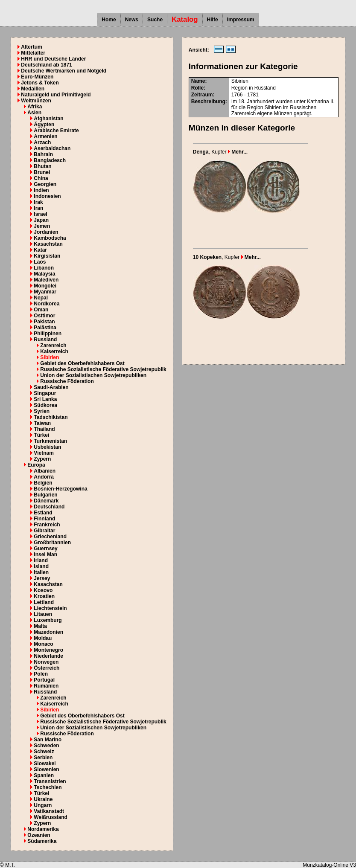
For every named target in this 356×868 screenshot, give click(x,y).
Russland (45, 340)
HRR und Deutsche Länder (53, 59)
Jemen (42, 226)
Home (109, 20)
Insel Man (45, 554)
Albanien (45, 471)
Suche (155, 20)
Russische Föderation (67, 381)
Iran (38, 208)
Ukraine (43, 799)
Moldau (43, 638)
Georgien (45, 184)
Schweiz (44, 752)
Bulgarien (45, 495)
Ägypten (44, 125)
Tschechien (48, 787)
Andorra (44, 477)
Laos (40, 262)
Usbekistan (47, 447)
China (41, 178)
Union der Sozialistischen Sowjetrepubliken (93, 375)
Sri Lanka (45, 399)
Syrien (42, 411)
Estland (43, 513)
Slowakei (45, 763)
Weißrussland (50, 817)
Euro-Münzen (37, 77)
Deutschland (49, 507)
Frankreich (47, 525)
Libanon (44, 268)
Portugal (44, 680)
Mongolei (45, 286)
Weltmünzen (36, 101)
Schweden (46, 746)
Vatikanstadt (49, 811)
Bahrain (43, 154)
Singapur (45, 393)
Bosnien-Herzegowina (60, 489)
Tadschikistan (51, 417)
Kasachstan (48, 244)
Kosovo (43, 590)
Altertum (31, 47)
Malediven (46, 280)
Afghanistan (48, 119)
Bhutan (42, 166)
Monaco (43, 644)
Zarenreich (53, 345)
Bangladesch (50, 160)
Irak (38, 202)
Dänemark (46, 501)
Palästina (45, 328)
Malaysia (44, 274)
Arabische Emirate (56, 131)
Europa (36, 465)
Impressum (241, 20)
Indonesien (47, 196)
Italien (41, 572)
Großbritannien (52, 543)
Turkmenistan (50, 441)
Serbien (43, 758)
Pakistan (44, 322)
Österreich (47, 668)
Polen (41, 674)
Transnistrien (50, 781)
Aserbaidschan (52, 148)
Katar (40, 250)
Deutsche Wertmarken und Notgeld (64, 71)
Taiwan (42, 423)
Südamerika (42, 841)
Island (41, 566)
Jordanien (46, 232)
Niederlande (48, 656)
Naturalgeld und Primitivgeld (56, 95)
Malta (40, 626)
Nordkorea (47, 304)
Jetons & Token (40, 83)
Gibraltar (44, 531)
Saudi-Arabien (51, 387)
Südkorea (45, 405)
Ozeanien (39, 835)
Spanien (44, 775)
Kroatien (44, 596)
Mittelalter (33, 53)
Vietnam (44, 453)
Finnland (44, 519)
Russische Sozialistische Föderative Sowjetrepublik (103, 369)
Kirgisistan (47, 256)
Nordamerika (43, 829)
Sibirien (50, 357)
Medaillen (33, 89)
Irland (41, 560)
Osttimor (44, 316)
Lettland (44, 602)
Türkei (41, 435)
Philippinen (48, 334)
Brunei (42, 172)
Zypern (42, 459)
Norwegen (46, 662)
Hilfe (213, 20)
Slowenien (46, 769)
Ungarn (43, 805)
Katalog (185, 19)
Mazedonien (48, 632)
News (132, 20)
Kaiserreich (54, 351)
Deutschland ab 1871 (46, 65)
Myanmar (45, 292)
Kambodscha (50, 238)
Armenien (45, 136)
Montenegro (48, 650)
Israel (40, 214)
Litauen (43, 614)
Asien (34, 113)
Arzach (42, 142)
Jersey (42, 578)
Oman (41, 310)
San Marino (48, 740)
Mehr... (238, 152)
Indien (41, 190)
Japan (41, 220)
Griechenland (50, 537)
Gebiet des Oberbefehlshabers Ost (82, 363)
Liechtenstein (50, 608)
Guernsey (45, 549)
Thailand (44, 429)
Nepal (41, 298)
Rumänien (46, 686)
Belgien (43, 483)
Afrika (35, 107)
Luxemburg (48, 620)
